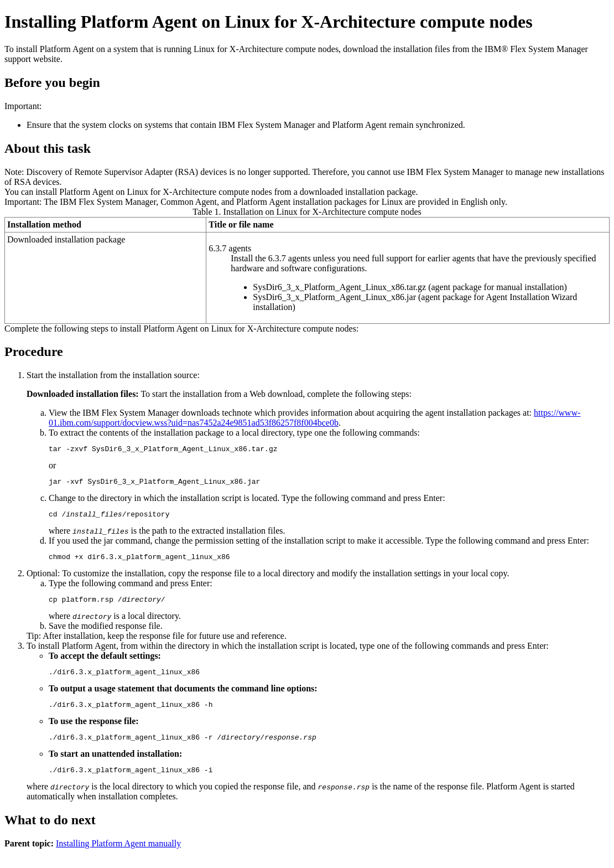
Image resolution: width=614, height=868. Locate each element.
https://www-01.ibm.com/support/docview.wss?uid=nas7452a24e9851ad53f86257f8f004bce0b (315, 418)
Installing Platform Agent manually (118, 858)
